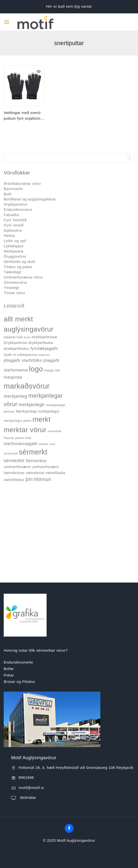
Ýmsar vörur (14, 293)
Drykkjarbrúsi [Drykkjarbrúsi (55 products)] (15, 343)
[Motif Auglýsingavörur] (32, 22)
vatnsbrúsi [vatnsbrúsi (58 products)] (35, 473)
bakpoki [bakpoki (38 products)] (10, 337)
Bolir (8, 194)
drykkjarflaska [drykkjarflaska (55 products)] (41, 343)
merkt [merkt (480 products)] (41, 419)
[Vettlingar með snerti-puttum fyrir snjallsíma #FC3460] (24, 86)
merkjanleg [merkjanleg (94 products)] (15, 396)
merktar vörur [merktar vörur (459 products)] (25, 430)
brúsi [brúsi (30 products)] (27, 337)
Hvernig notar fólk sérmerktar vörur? (36, 650)
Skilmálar (27, 798)
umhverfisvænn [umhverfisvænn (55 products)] (17, 467)
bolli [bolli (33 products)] (20, 337)
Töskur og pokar (18, 267)
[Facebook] (69, 828)
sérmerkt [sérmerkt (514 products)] (33, 452)
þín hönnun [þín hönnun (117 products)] (38, 479)
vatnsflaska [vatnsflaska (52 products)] (55, 473)
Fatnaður (12, 215)
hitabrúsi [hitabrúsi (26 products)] (44, 355)
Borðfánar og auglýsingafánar (30, 199)
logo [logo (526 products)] (36, 369)
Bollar (9, 669)
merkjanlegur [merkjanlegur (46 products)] (49, 411)
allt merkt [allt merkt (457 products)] (18, 319)
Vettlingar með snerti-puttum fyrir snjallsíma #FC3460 (23, 116)
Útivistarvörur (15, 282)
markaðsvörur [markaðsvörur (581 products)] (27, 386)
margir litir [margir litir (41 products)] (52, 370)
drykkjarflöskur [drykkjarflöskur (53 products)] (16, 349)
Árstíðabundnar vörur (22, 183)
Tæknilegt (12, 272)
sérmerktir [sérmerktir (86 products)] (14, 461)
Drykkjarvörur (16, 204)
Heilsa (9, 236)
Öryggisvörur (15, 256)
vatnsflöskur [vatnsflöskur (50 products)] (14, 480)
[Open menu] (7, 22)
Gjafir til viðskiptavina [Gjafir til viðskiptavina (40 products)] (21, 355)
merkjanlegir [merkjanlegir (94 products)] (32, 405)
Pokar (9, 675)
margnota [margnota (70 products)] (13, 377)
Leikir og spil (15, 241)
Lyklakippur (14, 246)
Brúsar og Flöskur (19, 682)
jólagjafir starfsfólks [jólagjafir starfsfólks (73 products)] (23, 360)
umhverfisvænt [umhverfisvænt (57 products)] (45, 467)
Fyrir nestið (14, 225)
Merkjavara (14, 251)
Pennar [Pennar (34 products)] (9, 438)
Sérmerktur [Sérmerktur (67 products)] (36, 461)
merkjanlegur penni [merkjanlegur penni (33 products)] (18, 421)
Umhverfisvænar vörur (23, 277)
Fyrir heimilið (15, 220)
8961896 (26, 777)
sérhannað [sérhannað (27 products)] (11, 453)
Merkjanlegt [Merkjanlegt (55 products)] (27, 411)
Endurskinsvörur (18, 210)
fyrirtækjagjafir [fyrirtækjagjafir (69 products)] (44, 349)
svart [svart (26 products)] (52, 444)
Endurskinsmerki (18, 662)
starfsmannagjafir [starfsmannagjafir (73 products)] (21, 444)
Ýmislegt (11, 288)
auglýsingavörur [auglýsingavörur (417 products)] (29, 329)
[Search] (69, 158)
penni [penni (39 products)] (20, 438)
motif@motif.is (31, 788)
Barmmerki (13, 189)
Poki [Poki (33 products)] (28, 438)
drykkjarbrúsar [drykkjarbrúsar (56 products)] (45, 337)
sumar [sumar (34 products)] (43, 444)
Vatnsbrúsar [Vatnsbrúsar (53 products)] (14, 473)
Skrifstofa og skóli (19, 262)
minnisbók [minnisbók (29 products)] (55, 431)
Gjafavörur (13, 230)
